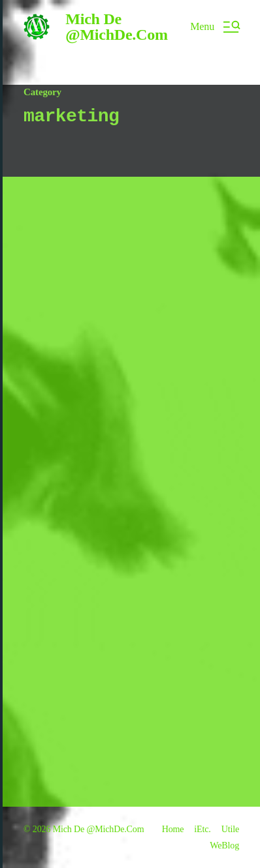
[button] (215, 27)
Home (173, 829)
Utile (230, 829)
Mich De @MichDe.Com (116, 27)
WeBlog (224, 846)
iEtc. (202, 829)
